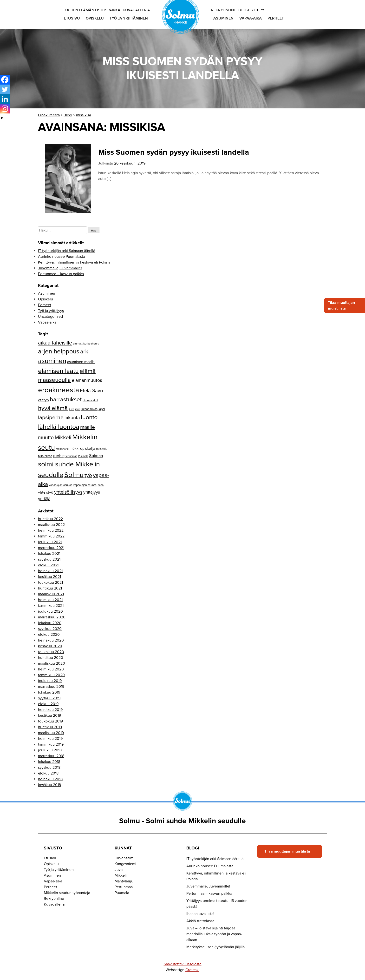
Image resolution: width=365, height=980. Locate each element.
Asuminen (223, 18)
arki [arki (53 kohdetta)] (85, 351)
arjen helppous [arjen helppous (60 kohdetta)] (59, 351)
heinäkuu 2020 (51, 640)
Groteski (192, 970)
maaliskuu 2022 (51, 525)
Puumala (122, 893)
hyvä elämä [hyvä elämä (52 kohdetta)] (53, 408)
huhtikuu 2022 (50, 519)
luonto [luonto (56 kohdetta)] (89, 417)
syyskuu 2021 (49, 559)
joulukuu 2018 (50, 750)
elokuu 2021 (48, 565)
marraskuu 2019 (51, 687)
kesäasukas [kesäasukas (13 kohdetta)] (89, 409)
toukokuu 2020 (51, 652)
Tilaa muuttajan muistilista (341, 305)
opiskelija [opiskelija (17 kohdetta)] (88, 449)
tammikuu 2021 (51, 606)
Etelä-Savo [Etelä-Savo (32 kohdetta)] (91, 391)
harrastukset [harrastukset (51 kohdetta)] (66, 400)
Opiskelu (95, 18)
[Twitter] (5, 89)
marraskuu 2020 (52, 617)
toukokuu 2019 (50, 721)
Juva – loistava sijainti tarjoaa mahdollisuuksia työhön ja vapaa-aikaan (214, 934)
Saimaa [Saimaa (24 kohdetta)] (96, 456)
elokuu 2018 (48, 773)
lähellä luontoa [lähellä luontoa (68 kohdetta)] (59, 427)
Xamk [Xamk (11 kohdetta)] (101, 485)
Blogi (244, 10)
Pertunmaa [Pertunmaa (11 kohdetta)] (71, 456)
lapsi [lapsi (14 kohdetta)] (102, 409)
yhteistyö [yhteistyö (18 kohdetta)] (46, 492)
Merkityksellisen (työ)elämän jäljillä (215, 947)
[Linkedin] (5, 99)
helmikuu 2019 (50, 739)
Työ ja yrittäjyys (51, 311)
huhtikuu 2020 (51, 658)
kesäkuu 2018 (49, 785)
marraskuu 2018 (51, 756)
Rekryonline (224, 10)
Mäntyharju (124, 881)
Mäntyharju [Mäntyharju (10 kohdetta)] (62, 449)
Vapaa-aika (251, 18)
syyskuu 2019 (49, 698)
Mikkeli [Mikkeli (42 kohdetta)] (63, 437)
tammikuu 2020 (51, 675)
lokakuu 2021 (49, 554)
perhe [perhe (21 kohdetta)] (58, 456)
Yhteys (258, 10)
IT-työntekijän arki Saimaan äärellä (67, 251)
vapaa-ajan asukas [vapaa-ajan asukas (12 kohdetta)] (61, 485)
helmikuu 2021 (50, 600)
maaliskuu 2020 (52, 663)
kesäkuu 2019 (49, 715)
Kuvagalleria (136, 10)
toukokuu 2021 (50, 583)
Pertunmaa (124, 887)
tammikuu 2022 (51, 536)
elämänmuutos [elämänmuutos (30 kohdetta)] (87, 380)
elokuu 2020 (49, 635)
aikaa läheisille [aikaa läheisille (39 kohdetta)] (55, 343)
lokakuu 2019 (49, 692)
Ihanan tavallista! (200, 914)
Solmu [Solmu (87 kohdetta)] (74, 475)
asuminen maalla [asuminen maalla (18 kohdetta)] (81, 362)
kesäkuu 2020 (50, 646)
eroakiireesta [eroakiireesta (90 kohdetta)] (59, 390)
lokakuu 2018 (49, 762)
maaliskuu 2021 (51, 594)
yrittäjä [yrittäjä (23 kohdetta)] (44, 499)
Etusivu (72, 18)
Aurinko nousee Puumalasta (62, 257)
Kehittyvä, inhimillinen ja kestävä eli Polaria (74, 262)
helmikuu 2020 (51, 669)
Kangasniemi (125, 864)
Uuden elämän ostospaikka (93, 10)
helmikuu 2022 (51, 530)
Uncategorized (50, 317)
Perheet (276, 18)
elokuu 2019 (48, 704)
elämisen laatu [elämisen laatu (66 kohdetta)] (58, 371)
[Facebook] (5, 80)
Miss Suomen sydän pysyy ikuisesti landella (174, 152)
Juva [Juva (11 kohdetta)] (71, 409)
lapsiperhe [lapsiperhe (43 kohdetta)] (51, 417)
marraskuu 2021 (51, 548)
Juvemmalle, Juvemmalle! (60, 268)
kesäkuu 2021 (49, 577)
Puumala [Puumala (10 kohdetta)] (83, 456)
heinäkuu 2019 (50, 710)
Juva (119, 870)
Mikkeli (121, 875)
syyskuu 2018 (49, 768)
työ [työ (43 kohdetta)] (88, 475)
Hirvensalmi (124, 858)
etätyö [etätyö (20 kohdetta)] (43, 400)
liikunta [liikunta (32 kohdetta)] (72, 418)
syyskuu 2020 (50, 629)
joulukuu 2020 (50, 611)
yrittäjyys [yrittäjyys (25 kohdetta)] (92, 492)
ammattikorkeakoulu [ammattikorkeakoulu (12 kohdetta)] (86, 344)
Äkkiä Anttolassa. (201, 921)
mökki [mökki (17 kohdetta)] (74, 449)
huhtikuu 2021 (50, 588)
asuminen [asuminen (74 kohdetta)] (52, 361)
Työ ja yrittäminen (129, 18)
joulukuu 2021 (50, 542)
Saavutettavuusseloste (183, 964)
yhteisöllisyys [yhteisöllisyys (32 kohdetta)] (68, 492)
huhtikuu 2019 (50, 727)
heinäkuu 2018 (50, 779)
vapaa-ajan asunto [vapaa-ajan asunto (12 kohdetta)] (85, 485)
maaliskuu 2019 (51, 733)
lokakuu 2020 (50, 623)
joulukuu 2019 (50, 681)
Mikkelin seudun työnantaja (67, 893)
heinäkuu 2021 (50, 571)
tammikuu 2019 (51, 744)
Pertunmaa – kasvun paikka (61, 274)
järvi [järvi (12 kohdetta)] (78, 409)
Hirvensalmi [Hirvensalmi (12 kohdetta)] (90, 400)
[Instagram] (5, 109)
